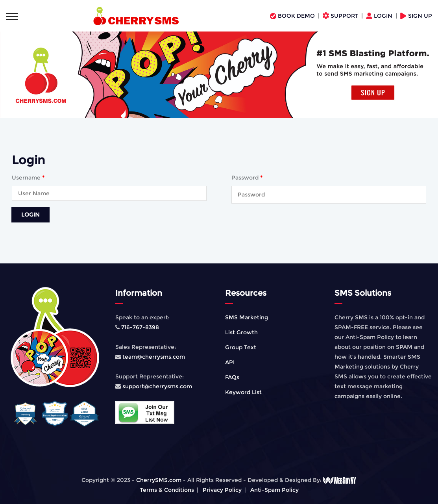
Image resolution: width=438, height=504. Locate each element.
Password (247, 178)
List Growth (241, 332)
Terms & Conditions (167, 490)
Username (28, 178)
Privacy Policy (222, 490)
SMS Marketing (247, 317)
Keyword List (243, 392)
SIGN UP (416, 16)
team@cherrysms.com (153, 357)
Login (30, 215)
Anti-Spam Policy (274, 490)
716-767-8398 (139, 327)
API (230, 362)
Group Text (241, 347)
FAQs (232, 377)
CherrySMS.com (159, 480)
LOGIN (380, 16)
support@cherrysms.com (157, 386)
